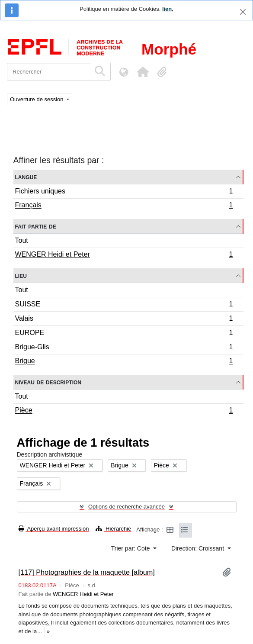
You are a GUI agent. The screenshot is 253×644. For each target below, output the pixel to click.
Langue (26, 177)
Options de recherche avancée (126, 507)
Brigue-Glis (124, 348)
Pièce (124, 411)
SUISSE (124, 305)
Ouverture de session (37, 99)
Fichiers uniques (124, 192)
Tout (22, 240)
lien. (168, 9)
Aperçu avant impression (54, 529)
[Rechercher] (49, 72)
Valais (124, 320)
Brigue (124, 362)
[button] (143, 72)
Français (124, 206)
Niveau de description (48, 382)
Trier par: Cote (131, 548)
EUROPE (124, 334)
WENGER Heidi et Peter (124, 255)
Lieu (21, 275)
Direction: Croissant (199, 548)
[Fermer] (243, 12)
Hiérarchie (113, 529)
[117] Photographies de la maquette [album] (87, 572)
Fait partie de (36, 226)
